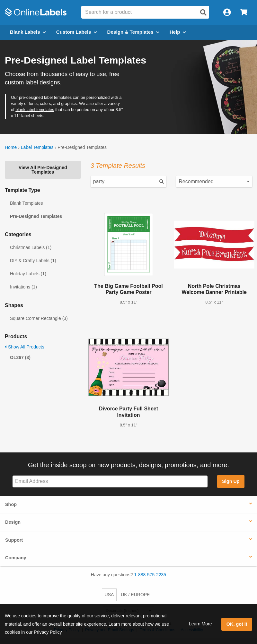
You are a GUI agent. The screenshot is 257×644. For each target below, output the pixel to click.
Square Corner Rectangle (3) (39, 318)
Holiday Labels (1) (28, 274)
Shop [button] (11, 504)
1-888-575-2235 (150, 575)
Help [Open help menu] (178, 32)
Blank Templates (26, 203)
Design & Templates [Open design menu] (133, 32)
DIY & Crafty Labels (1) (33, 261)
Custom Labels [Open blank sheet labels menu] (77, 32)
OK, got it (237, 624)
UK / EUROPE (135, 595)
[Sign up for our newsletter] (110, 481)
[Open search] (203, 13)
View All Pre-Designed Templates (43, 170)
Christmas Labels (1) (31, 247)
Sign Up (231, 481)
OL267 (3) (20, 357)
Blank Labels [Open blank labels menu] (28, 32)
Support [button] (14, 540)
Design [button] (13, 522)
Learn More (200, 624)
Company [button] (16, 558)
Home (11, 147)
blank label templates (35, 110)
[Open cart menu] (244, 12)
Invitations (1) (23, 287)
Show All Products (25, 347)
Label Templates (37, 147)
